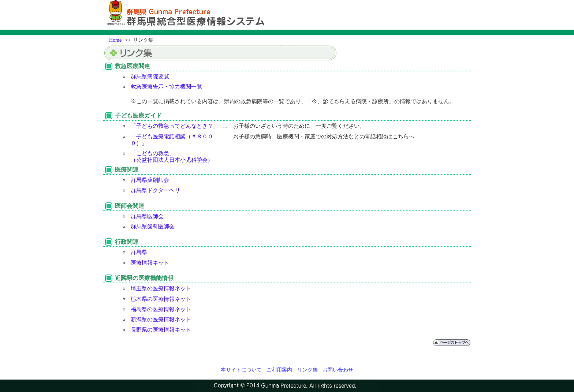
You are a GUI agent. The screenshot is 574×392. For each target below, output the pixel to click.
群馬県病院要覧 (150, 76)
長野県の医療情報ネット (161, 330)
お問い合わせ (338, 370)
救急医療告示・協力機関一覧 (166, 87)
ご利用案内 (279, 370)
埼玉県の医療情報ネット (161, 288)
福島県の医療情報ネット (161, 309)
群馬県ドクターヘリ (155, 190)
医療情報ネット (150, 263)
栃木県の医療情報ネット (161, 299)
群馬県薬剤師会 (150, 180)
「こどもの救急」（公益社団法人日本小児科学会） (172, 156)
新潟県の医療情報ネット (161, 319)
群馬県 (139, 252)
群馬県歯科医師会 (153, 226)
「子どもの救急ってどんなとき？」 (175, 126)
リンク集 (307, 370)
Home (115, 40)
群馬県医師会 (147, 216)
